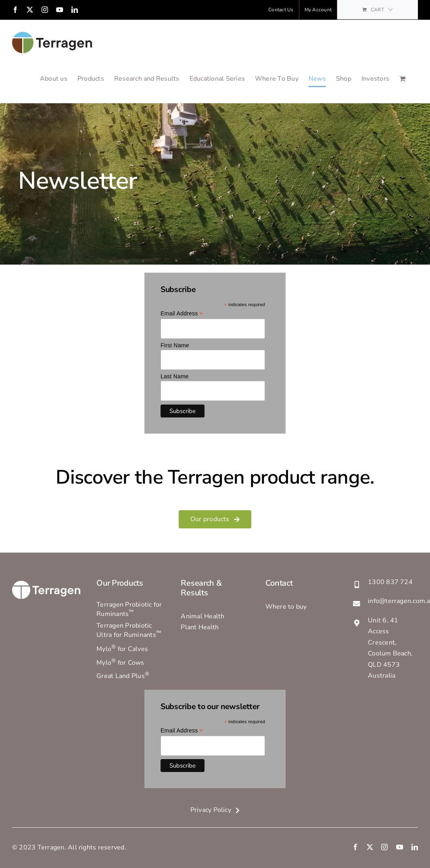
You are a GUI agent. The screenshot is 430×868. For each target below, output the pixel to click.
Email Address (182, 314)
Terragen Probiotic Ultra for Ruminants (129, 631)
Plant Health (200, 628)
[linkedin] (415, 847)
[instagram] (384, 847)
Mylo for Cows (120, 663)
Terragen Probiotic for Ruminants (129, 609)
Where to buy (286, 607)
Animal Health (202, 616)
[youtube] (400, 847)
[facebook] (355, 847)
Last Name (175, 377)
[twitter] (370, 847)
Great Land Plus (123, 676)
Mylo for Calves (122, 649)
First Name (175, 346)
